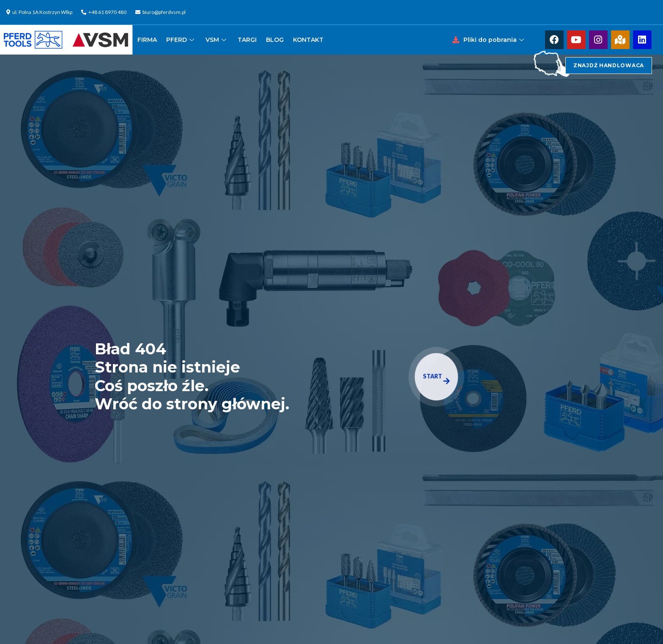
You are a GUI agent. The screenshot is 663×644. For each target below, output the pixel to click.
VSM (217, 40)
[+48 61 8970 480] (105, 12)
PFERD (181, 40)
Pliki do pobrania (495, 40)
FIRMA (147, 40)
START (436, 378)
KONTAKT (308, 40)
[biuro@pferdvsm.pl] (162, 12)
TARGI (247, 40)
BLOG (275, 40)
